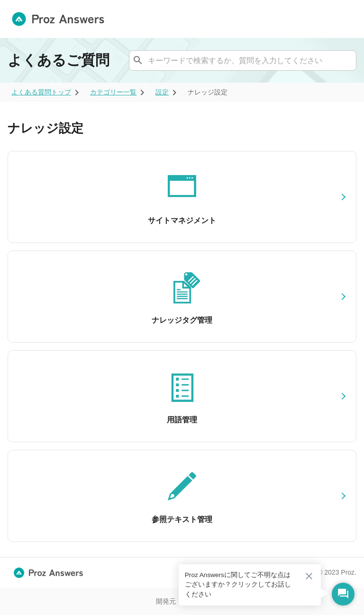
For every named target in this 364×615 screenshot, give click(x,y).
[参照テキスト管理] (182, 496)
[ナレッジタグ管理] (182, 297)
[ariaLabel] (41, 92)
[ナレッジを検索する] (138, 60)
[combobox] (241, 60)
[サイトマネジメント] (182, 197)
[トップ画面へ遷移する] (62, 19)
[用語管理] (182, 396)
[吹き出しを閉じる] (309, 576)
